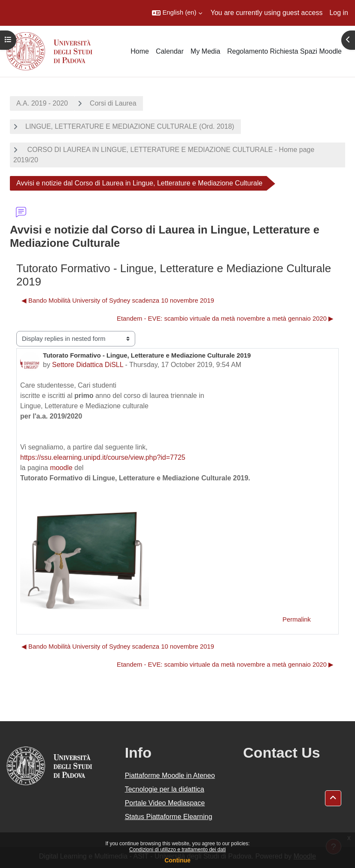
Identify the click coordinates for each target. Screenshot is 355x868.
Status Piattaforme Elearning (169, 817)
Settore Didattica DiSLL (88, 365)
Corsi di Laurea (113, 103)
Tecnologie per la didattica (165, 789)
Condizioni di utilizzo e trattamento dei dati (177, 850)
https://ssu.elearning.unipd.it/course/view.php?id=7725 (103, 457)
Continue (177, 860)
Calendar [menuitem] (170, 51)
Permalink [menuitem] (297, 619)
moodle (61, 468)
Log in (339, 13)
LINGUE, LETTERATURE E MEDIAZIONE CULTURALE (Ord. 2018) (130, 126)
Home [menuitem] (140, 51)
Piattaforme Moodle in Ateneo (170, 775)
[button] (177, 13)
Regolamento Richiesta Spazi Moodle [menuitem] (284, 51)
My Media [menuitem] (205, 51)
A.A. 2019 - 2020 (42, 103)
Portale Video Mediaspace (165, 803)
